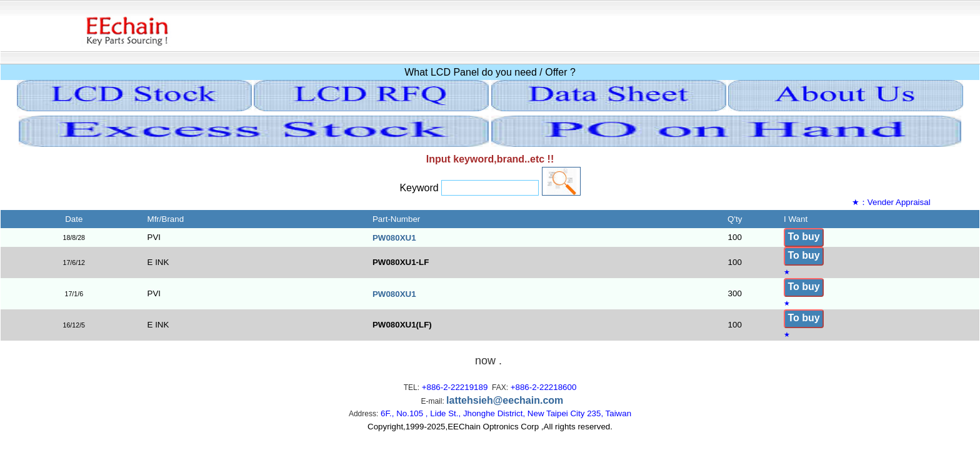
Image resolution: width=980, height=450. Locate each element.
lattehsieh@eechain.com (505, 400)
